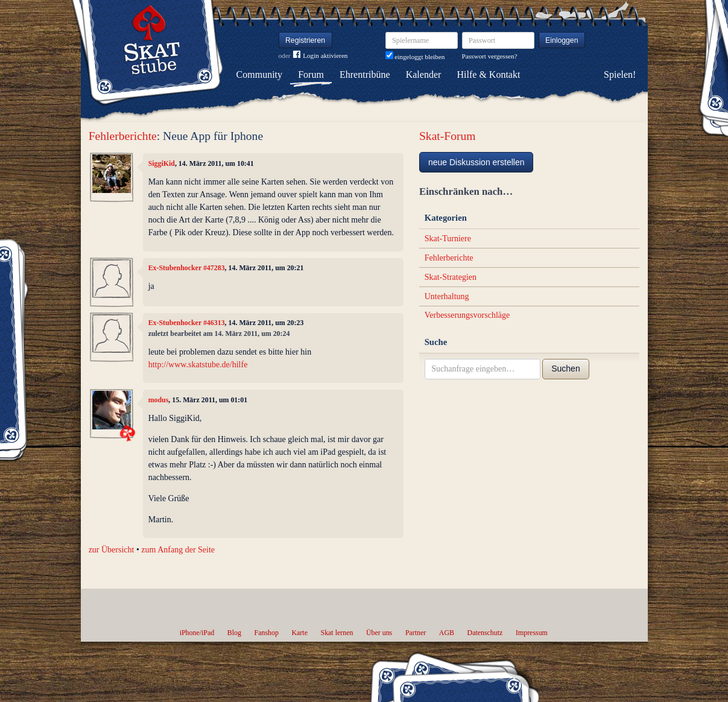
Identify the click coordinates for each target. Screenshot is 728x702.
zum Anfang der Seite (178, 550)
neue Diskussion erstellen (476, 162)
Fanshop (267, 633)
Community (259, 74)
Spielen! (620, 74)
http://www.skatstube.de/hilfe (198, 365)
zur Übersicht (112, 550)
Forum (311, 74)
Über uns (379, 633)
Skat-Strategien (451, 277)
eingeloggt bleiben (415, 57)
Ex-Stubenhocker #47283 (187, 268)
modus (159, 400)
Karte (300, 633)
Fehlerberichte (123, 136)
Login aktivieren (320, 56)
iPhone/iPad (197, 633)
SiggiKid (162, 163)
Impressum (532, 633)
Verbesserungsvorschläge (467, 315)
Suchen (565, 368)
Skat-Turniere (448, 239)
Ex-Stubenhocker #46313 (187, 323)
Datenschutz (485, 633)
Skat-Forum (448, 136)
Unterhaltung (447, 296)
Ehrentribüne (365, 74)
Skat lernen (337, 633)
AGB (447, 633)
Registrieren (305, 40)
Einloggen (562, 40)
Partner (416, 633)
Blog (234, 633)
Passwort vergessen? (490, 56)
